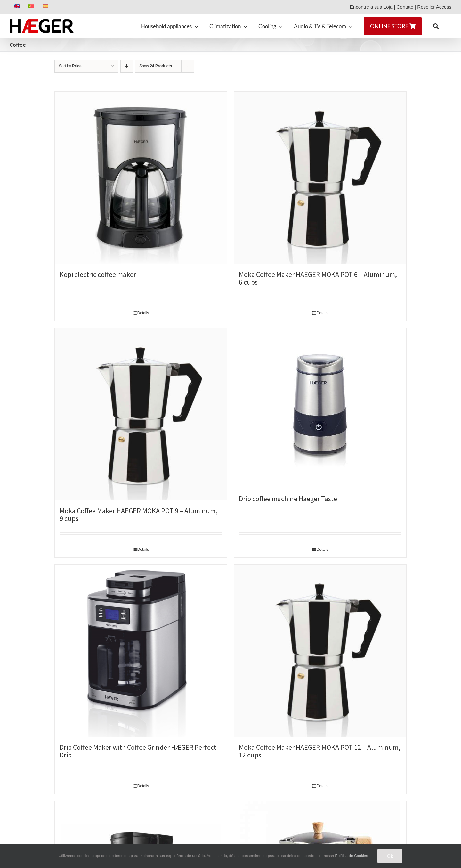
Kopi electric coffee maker (98, 274)
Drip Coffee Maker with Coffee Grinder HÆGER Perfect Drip (138, 751)
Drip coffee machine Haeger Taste (288, 499)
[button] (436, 26)
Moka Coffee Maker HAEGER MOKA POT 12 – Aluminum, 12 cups (320, 751)
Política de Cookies (352, 856)
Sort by (70, 66)
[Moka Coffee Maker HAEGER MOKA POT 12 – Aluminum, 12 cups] (320, 651)
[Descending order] (127, 66)
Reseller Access (434, 7)
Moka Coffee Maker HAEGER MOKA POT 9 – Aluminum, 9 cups (139, 515)
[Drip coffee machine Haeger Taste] (320, 408)
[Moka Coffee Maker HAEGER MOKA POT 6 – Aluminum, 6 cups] (320, 178)
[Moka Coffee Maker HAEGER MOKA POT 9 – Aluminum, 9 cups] (141, 414)
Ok (390, 856)
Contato (405, 7)
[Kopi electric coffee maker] (141, 178)
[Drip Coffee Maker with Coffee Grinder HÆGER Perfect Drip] (141, 651)
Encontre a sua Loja (371, 7)
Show (156, 66)
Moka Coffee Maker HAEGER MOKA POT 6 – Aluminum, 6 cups (318, 278)
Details (143, 313)
